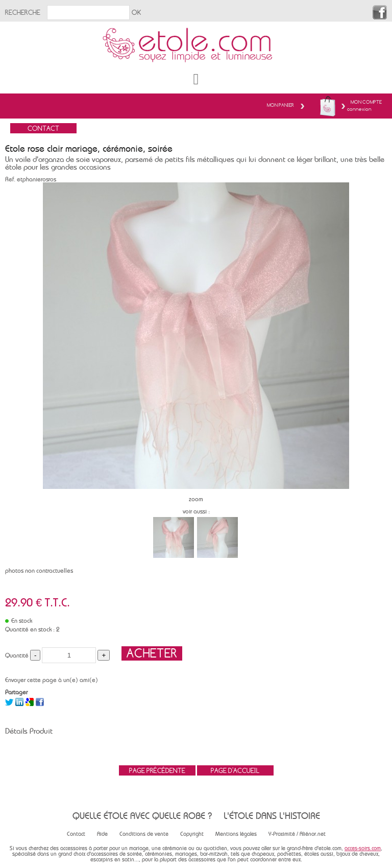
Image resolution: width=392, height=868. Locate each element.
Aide (102, 834)
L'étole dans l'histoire (272, 816)
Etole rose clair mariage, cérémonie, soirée (89, 148)
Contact (76, 834)
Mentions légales (236, 834)
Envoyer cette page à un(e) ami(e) (52, 680)
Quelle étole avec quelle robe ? (142, 816)
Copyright (192, 834)
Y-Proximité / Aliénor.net (297, 834)
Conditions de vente (144, 834)
